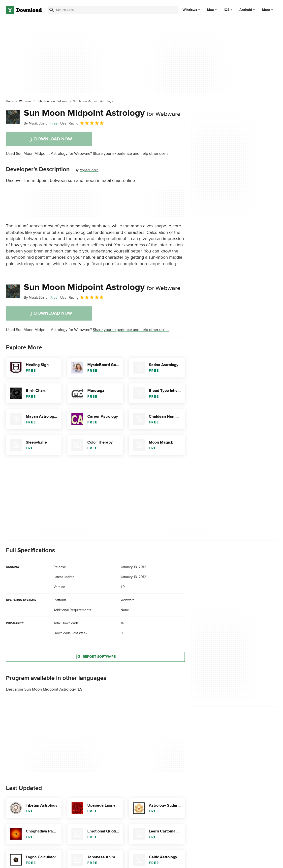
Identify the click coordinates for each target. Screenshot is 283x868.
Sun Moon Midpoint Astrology (102, 113)
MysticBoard (89, 170)
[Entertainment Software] (52, 101)
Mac (210, 10)
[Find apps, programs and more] (113, 10)
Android (246, 10)
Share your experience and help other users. (131, 154)
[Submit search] (52, 10)
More (268, 10)
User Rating (82, 123)
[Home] (10, 101)
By (36, 123)
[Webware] (25, 101)
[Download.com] (24, 10)
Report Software (95, 657)
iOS (227, 10)
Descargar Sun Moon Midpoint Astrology (41, 689)
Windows (190, 10)
